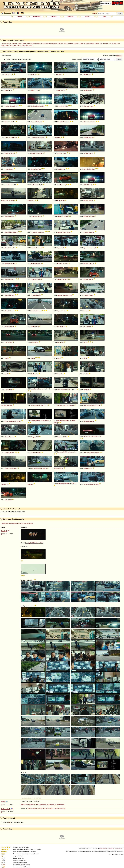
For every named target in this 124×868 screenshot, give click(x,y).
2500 (66, 106)
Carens (88, 327)
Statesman (40, 153)
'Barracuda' (95, 453)
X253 (72, 405)
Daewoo (86, 138)
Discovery (41, 389)
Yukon (89, 185)
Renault (7, 453)
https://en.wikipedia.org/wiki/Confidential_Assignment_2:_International (43, 805)
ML (15, 421)
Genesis (91, 216)
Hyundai (86, 201)
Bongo (35, 327)
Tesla (85, 468)
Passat (67, 484)
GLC (68, 405)
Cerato (61, 342)
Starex (16, 232)
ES (88, 390)
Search (20, 16)
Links (104, 16)
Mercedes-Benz (36, 405)
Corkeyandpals (6, 809)
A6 (9, 75)
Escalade (13, 106)
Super (64, 295)
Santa (38, 264)
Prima (12, 153)
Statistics (54, 16)
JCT (5, 484)
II (14, 264)
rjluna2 (3, 802)
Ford (59, 169)
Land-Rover (34, 389)
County (38, 216)
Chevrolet (60, 106)
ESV (17, 106)
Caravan (43, 138)
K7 (60, 358)
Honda (3, 201)
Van (40, 169)
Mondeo (10, 185)
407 (64, 437)
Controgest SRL (103, 848)
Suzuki (56, 468)
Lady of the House (10, 45)
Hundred (92, 169)
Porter (12, 264)
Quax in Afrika (59, 44)
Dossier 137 (98, 44)
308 (37, 437)
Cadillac (7, 106)
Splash (20, 44)
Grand (38, 138)
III (38, 327)
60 (7, 484)
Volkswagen (61, 484)
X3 (88, 90)
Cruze (91, 106)
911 (90, 436)
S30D (59, 138)
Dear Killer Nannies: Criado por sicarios (79, 44)
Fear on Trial (112, 44)
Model (89, 468)
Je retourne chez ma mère (9, 44)
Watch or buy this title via (13, 512)
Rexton (40, 468)
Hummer (60, 201)
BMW (85, 75)
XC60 (10, 500)
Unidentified (37, 16)
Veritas (91, 153)
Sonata (38, 279)
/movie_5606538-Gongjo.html (34, 543)
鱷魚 (93, 44)
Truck (94, 248)
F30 (90, 75)
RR (13, 201)
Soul (87, 374)
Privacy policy (119, 848)
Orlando (39, 122)
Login (95, 13)
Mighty (66, 216)
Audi (6, 75)
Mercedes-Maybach (63, 420)
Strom (61, 468)
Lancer (92, 421)
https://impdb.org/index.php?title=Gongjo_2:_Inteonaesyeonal (46, 808)
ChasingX (119, 56)
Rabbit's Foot (21, 45)
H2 (64, 201)
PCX (33, 201)
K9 (8, 374)
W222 (48, 420)
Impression (73, 452)
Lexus (85, 390)
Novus (91, 138)
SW (66, 437)
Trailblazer (14, 138)
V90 (88, 484)
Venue (64, 311)
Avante (91, 201)
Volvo (85, 484)
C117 (46, 405)
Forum (87, 16)
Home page (7, 13)
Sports (45, 468)
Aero (68, 295)
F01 (37, 90)
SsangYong (8, 468)
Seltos (61, 374)
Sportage (10, 390)
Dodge (7, 169)
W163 (19, 421)
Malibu (13, 122)
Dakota (11, 169)
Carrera (94, 436)
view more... (29, 45)
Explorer (63, 169)
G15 (63, 90)
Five (88, 169)
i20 (63, 248)
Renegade (11, 327)
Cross (92, 484)
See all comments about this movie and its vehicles (17, 523)
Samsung (34, 453)
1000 (10, 201)
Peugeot (33, 437)
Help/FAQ (70, 16)
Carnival (9, 342)
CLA (42, 405)
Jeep (6, 327)
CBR (7, 201)
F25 (91, 90)
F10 (11, 90)
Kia (32, 327)
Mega (90, 248)
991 (100, 436)
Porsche (86, 436)
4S (97, 436)
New (68, 452)
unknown (9, 405)
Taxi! (65, 44)
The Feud (105, 44)
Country (96, 484)
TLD (2, 484)
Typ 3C (74, 484)
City (71, 295)
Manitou (4, 405)
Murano (12, 437)
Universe (39, 311)
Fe (41, 264)
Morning (36, 374)
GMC (85, 185)
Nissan (7, 437)
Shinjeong (86, 453)
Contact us (111, 848)
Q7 (35, 75)
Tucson (91, 295)
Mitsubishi (87, 421)
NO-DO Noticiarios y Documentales (43, 44)
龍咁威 (25, 44)
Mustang (63, 185)
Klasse (44, 420)
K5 (87, 342)
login (10, 822)
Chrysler (33, 138)
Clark (55, 138)
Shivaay (29, 44)
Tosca (64, 153)
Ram (37, 169)
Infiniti (85, 311)
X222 (56, 423)
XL (92, 185)
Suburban (66, 122)
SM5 (38, 453)
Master (12, 453)
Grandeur (92, 232)
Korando (14, 468)
